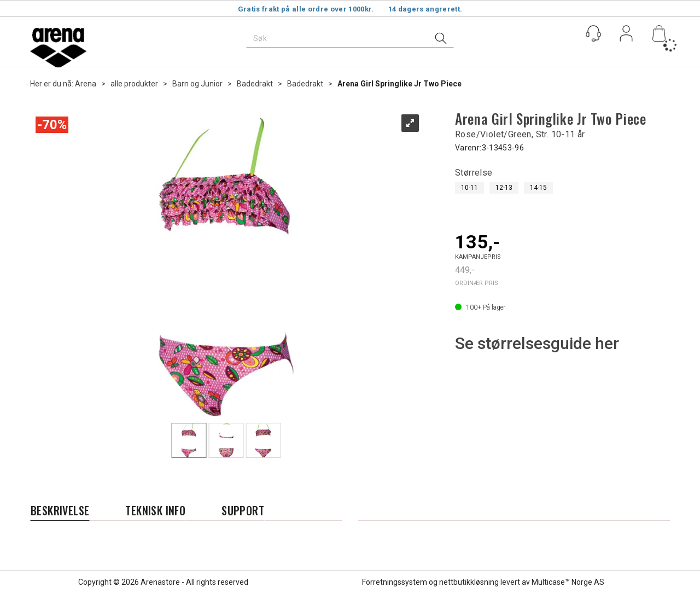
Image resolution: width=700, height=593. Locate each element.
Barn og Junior (197, 84)
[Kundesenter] (593, 33)
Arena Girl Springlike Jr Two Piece (399, 84)
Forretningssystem (395, 582)
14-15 (538, 188)
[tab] (60, 511)
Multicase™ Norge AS (568, 582)
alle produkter (134, 84)
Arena (86, 84)
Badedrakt (255, 84)
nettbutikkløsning (469, 582)
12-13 (504, 188)
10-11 (469, 188)
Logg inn (626, 36)
